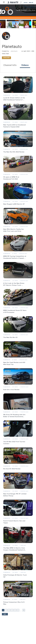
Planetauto (7, 95)
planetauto (14, 51)
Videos (25, 65)
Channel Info (10, 65)
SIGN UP (31, 3)
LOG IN (26, 3)
